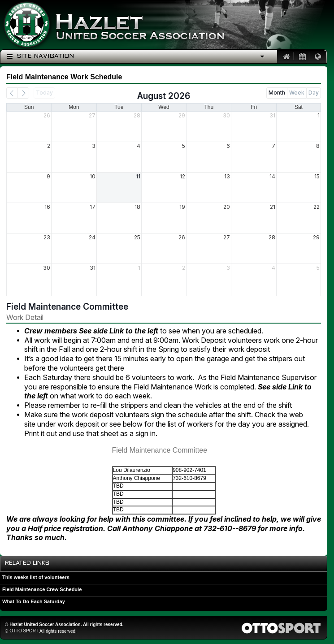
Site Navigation (41, 56)
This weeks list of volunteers (36, 577)
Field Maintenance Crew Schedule (42, 589)
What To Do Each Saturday (34, 601)
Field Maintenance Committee (67, 307)
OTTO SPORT (24, 631)
